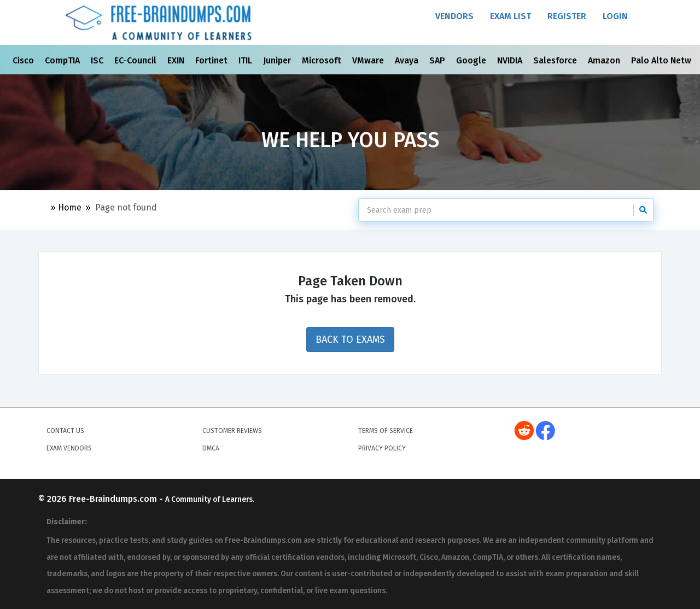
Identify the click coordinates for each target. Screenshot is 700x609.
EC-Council (136, 60)
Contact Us (65, 431)
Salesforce (556, 60)
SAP (438, 60)
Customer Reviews (232, 431)
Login (615, 16)
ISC (98, 60)
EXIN (177, 60)
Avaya (408, 60)
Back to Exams (350, 339)
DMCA (211, 448)
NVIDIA (511, 60)
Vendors (454, 16)
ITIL (246, 60)
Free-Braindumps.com (114, 499)
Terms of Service (386, 431)
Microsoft (323, 60)
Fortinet (212, 60)
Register (567, 16)
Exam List (511, 16)
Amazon (605, 60)
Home (70, 207)
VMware (369, 60)
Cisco (24, 60)
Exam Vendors (69, 448)
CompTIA (63, 60)
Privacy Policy (382, 448)
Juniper (278, 60)
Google (472, 60)
